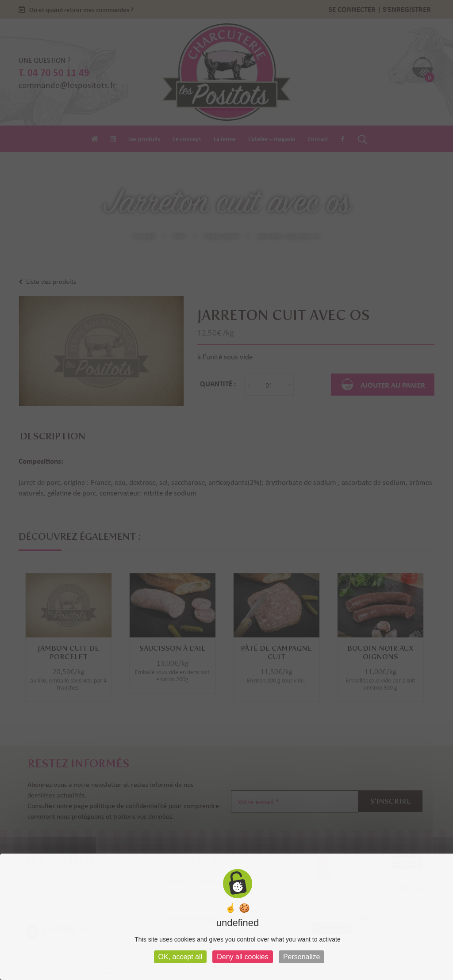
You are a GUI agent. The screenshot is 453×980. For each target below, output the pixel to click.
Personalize (302, 957)
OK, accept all (180, 957)
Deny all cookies (243, 957)
